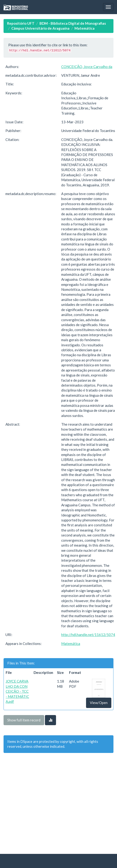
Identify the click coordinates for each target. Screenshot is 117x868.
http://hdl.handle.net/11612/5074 (88, 635)
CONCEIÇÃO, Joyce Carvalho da (87, 67)
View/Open (99, 703)
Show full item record (24, 720)
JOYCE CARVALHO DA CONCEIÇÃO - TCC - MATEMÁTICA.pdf (17, 691)
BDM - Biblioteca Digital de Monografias (73, 23)
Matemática (84, 28)
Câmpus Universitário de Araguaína (40, 28)
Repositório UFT (21, 23)
